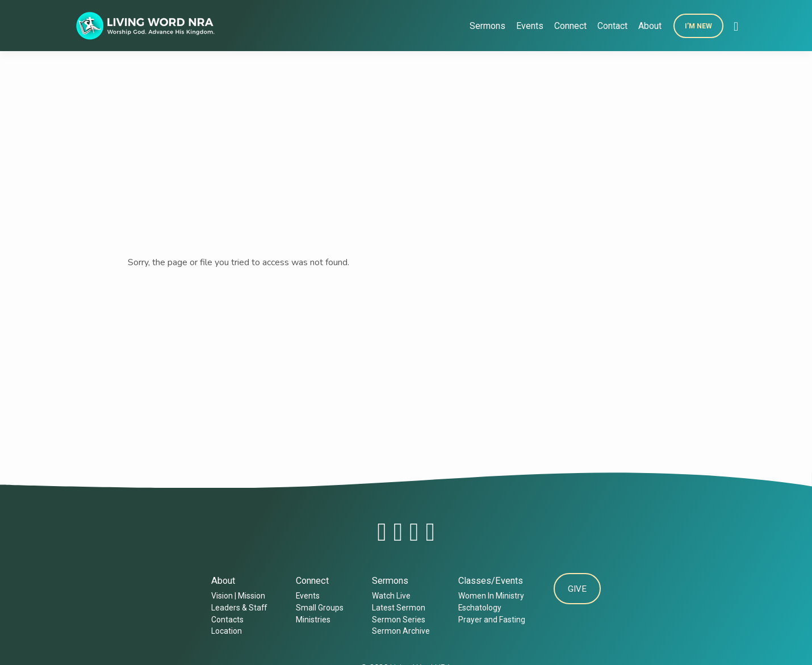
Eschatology (478, 608)
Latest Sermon (397, 608)
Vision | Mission (237, 596)
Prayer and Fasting (490, 620)
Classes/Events (489, 581)
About (650, 26)
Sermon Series (397, 620)
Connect (570, 26)
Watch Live (390, 596)
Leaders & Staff (238, 608)
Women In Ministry (489, 596)
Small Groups (318, 608)
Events (530, 26)
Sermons (487, 26)
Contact (612, 26)
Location (225, 631)
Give (577, 590)
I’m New (698, 26)
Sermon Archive (399, 631)
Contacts (226, 620)
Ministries (311, 620)
